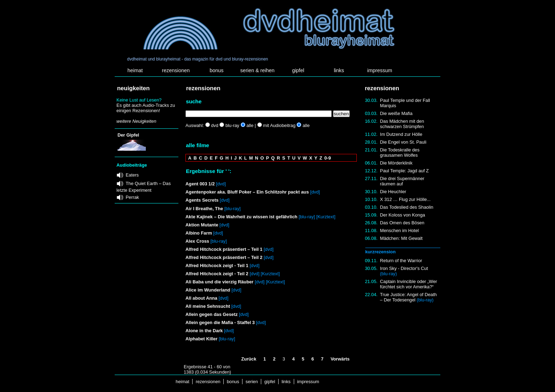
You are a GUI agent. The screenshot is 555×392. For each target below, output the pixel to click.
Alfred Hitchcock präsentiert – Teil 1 (224, 249)
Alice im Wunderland (208, 290)
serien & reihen (258, 70)
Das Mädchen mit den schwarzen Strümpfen (402, 124)
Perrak (132, 197)
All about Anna (201, 298)
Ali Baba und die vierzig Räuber (219, 282)
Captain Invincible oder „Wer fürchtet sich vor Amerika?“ (409, 284)
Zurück (249, 359)
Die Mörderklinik (396, 163)
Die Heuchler (393, 192)
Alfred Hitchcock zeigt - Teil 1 (217, 266)
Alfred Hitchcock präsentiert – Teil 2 (225, 257)
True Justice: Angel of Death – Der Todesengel (408, 297)
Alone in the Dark (204, 331)
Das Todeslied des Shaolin (407, 207)
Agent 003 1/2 (200, 184)
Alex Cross (197, 241)
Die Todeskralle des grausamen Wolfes (400, 152)
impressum (380, 70)
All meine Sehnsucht (208, 306)
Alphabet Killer (201, 339)
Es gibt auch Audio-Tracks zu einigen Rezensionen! (146, 108)
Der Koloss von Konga (403, 215)
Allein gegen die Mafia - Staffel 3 (220, 322)
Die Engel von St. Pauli (403, 142)
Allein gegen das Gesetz (211, 314)
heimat (135, 70)
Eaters (132, 175)
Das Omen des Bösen (402, 223)
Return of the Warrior (401, 261)
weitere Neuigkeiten (136, 121)
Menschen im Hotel (400, 230)
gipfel (298, 70)
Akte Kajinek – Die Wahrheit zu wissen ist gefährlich (241, 217)
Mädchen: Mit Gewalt (401, 238)
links (339, 70)
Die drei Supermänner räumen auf (402, 181)
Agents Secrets (202, 200)
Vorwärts (340, 359)
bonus (216, 70)
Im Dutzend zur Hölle (401, 134)
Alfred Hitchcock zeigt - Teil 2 (217, 274)
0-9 (328, 158)
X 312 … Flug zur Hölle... (405, 199)
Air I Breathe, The (204, 209)
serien (252, 382)
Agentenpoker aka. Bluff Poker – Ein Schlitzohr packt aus (247, 192)
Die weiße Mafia (396, 113)
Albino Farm (199, 233)
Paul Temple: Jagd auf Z (405, 171)
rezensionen (176, 70)
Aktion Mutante (202, 225)
